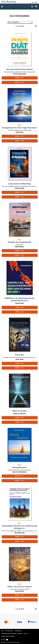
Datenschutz (9, 631)
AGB (2, 631)
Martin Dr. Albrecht (20, 413)
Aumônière (20, 355)
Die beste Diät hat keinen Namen (20, 69)
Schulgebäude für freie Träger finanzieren (20, 128)
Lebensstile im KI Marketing (20, 184)
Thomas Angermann (20, 74)
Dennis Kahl (20, 132)
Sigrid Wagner (20, 247)
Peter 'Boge (20, 359)
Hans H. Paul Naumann (20, 472)
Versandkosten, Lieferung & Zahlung (12, 634)
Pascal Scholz (20, 591)
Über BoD (34, 2)
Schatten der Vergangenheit (19, 242)
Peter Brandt (19, 303)
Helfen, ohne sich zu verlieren (20, 587)
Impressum (18, 631)
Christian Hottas (20, 533)
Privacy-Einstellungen (8, 636)
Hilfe (26, 634)
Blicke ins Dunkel (19, 411)
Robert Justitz (20, 188)
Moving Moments (20, 467)
